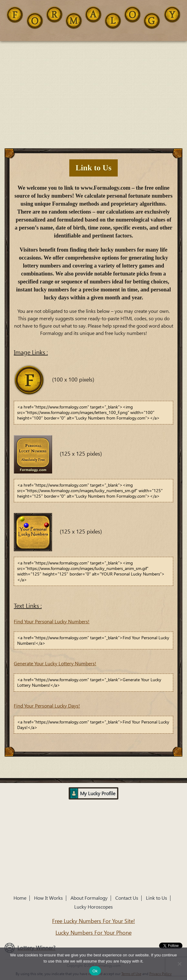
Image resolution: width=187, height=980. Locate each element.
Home (20, 898)
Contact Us (127, 898)
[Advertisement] (93, 87)
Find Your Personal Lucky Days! (47, 706)
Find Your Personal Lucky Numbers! (52, 622)
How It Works (48, 898)
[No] (179, 964)
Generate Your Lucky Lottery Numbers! (55, 664)
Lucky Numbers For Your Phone (93, 933)
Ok (95, 971)
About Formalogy (89, 898)
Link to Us (156, 898)
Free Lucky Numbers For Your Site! (93, 921)
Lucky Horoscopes (93, 907)
